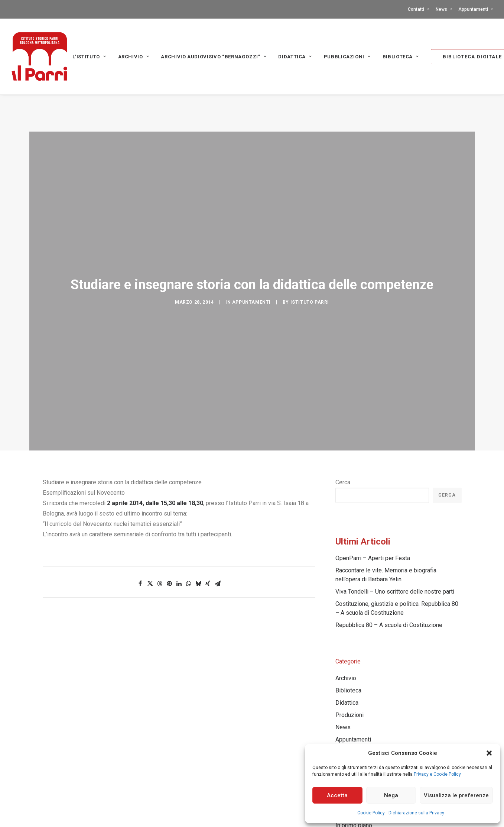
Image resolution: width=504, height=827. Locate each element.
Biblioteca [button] (401, 57)
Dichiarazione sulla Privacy (416, 813)
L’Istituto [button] (89, 57)
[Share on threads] (160, 547)
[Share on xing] (208, 547)
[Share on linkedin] (179, 547)
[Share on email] (218, 547)
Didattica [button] (295, 57)
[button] (489, 753)
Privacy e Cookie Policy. (438, 774)
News (444, 9)
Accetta (337, 795)
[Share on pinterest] (169, 547)
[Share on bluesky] (198, 547)
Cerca (343, 445)
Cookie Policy (371, 813)
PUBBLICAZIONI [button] (347, 57)
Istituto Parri (310, 265)
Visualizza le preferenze (456, 795)
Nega (391, 795)
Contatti (418, 9)
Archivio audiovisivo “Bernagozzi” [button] (214, 57)
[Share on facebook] (140, 547)
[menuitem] (420, 9)
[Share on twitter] (150, 547)
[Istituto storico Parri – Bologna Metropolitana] (39, 56)
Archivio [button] (134, 57)
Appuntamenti (475, 9)
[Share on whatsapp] (189, 547)
